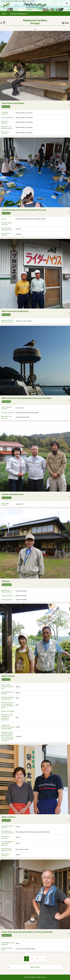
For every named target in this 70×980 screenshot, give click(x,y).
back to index (35, 967)
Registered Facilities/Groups (18, 14)
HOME (4, 14)
